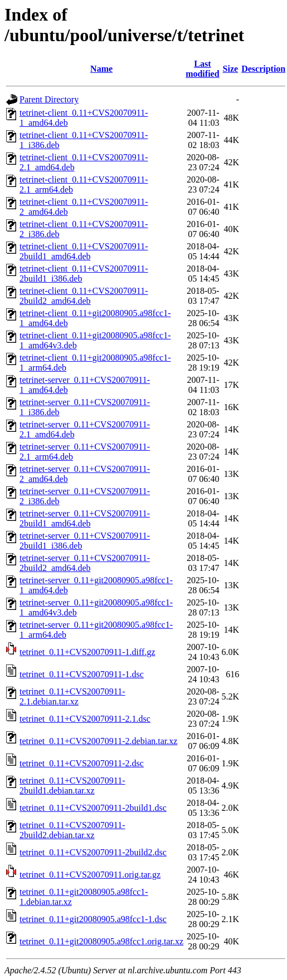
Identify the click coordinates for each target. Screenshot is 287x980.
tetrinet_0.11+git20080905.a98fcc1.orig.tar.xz (101, 941)
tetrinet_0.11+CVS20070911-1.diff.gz (87, 652)
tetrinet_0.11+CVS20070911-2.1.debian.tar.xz (72, 696)
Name (101, 69)
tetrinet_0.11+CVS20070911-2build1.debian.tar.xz (72, 786)
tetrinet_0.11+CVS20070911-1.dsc (82, 674)
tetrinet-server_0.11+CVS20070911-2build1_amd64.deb (85, 518)
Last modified (202, 69)
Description (263, 69)
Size (231, 69)
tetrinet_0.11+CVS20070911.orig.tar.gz (90, 875)
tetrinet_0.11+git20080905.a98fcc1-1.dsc (93, 919)
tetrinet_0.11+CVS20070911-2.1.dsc (85, 719)
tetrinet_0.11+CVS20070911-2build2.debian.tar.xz (72, 830)
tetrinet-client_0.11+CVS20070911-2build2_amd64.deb (84, 296)
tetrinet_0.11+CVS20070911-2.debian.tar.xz (98, 741)
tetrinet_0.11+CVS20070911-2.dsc (82, 763)
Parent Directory (49, 99)
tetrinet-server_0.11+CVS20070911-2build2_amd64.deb (85, 563)
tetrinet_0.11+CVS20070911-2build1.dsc (93, 808)
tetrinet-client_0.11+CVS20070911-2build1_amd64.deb (84, 251)
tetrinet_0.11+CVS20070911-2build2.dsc (93, 852)
